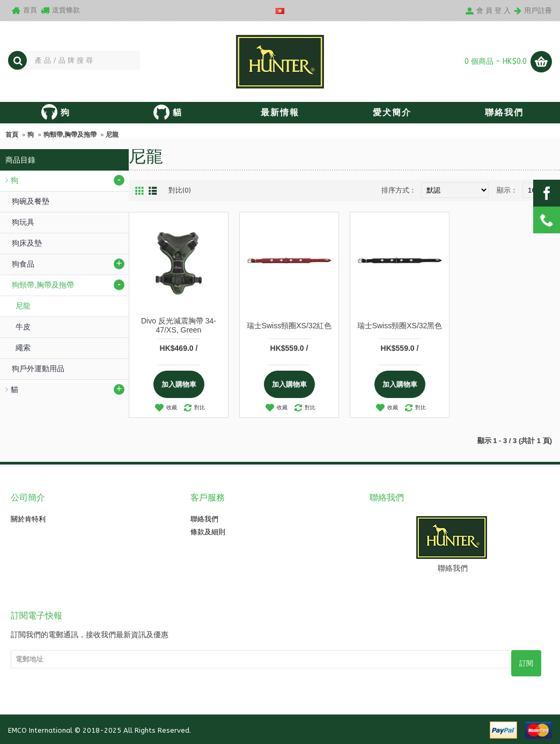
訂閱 (526, 663)
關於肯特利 (28, 519)
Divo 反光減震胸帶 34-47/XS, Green (179, 325)
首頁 (12, 135)
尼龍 (112, 135)
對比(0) (180, 190)
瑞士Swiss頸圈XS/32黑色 (400, 326)
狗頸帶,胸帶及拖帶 (70, 135)
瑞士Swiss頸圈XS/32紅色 (289, 326)
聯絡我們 (204, 519)
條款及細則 (208, 532)
